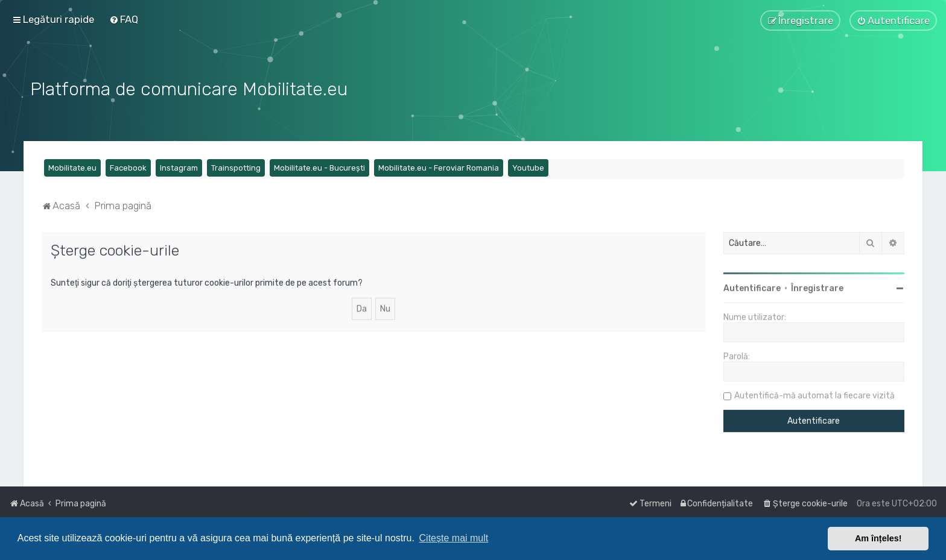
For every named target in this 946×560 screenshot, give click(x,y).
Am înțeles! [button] (878, 538)
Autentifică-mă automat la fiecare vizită (814, 395)
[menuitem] (124, 19)
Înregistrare (817, 287)
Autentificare (752, 287)
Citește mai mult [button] (454, 538)
